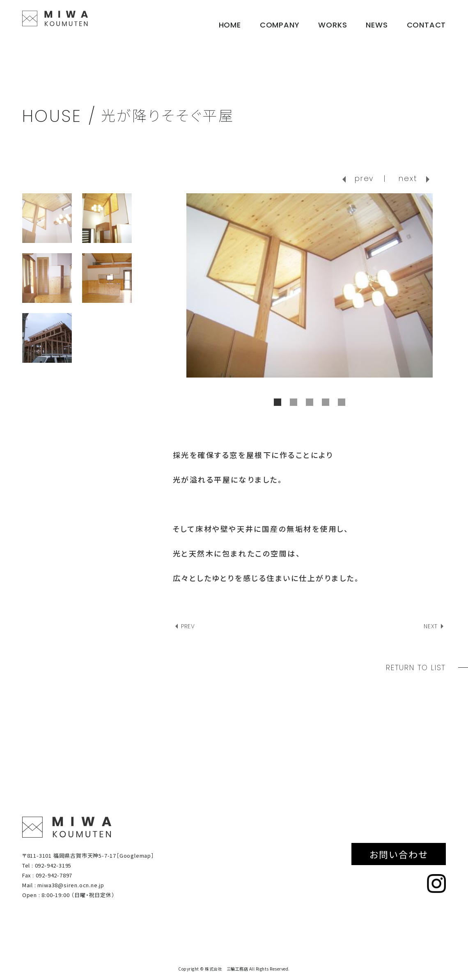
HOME (230, 25)
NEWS (377, 25)
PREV (188, 626)
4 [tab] (326, 402)
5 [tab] (342, 402)
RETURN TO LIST (416, 667)
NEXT (431, 626)
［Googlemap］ (135, 855)
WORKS (333, 25)
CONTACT (427, 25)
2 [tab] (294, 402)
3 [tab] (310, 402)
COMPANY (280, 25)
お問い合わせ (399, 854)
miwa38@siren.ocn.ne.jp (71, 885)
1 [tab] (278, 402)
